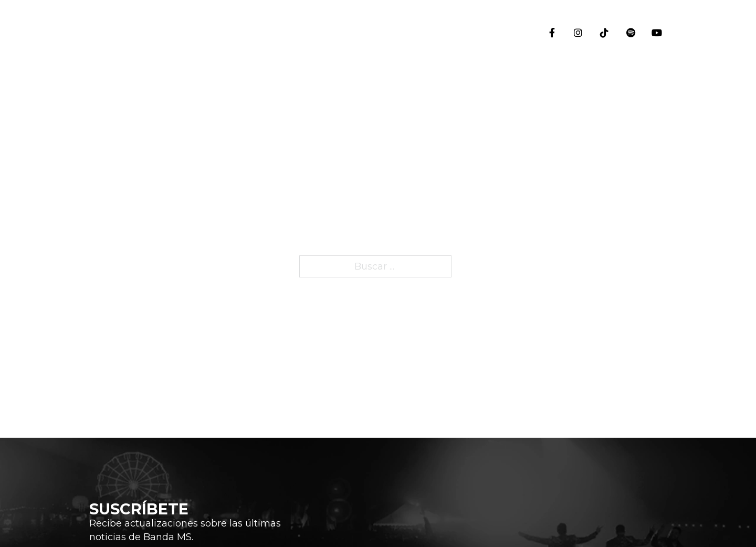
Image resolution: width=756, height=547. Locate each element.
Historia (659, 195)
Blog (659, 336)
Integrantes (659, 270)
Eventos (659, 132)
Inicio (659, 76)
